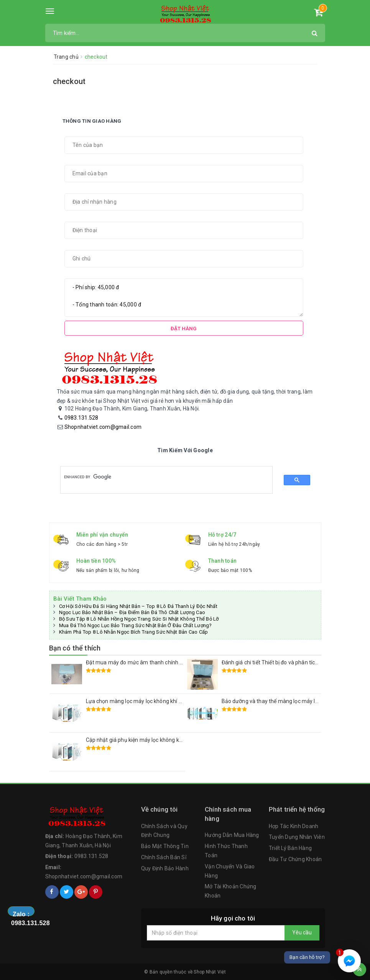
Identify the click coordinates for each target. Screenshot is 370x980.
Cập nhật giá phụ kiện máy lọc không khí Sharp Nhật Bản (155, 740)
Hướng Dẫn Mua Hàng (232, 835)
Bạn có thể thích (75, 648)
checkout (69, 81)
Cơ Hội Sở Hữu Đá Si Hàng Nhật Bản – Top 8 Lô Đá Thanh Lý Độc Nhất (138, 606)
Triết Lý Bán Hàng (290, 848)
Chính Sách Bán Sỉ (164, 857)
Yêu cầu (302, 932)
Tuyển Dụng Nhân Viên (297, 837)
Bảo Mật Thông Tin (165, 846)
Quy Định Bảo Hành (165, 868)
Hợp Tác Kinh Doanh (294, 826)
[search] (160, 477)
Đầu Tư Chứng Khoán (295, 859)
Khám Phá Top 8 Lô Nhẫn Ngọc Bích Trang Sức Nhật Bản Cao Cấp (134, 632)
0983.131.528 (81, 418)
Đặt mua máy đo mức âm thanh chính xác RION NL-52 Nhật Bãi (163, 662)
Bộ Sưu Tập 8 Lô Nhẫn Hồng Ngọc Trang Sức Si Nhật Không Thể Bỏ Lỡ (139, 619)
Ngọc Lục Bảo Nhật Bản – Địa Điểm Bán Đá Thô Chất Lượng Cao (132, 612)
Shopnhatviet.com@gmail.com (103, 427)
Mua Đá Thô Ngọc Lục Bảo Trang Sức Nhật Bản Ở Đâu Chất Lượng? (136, 625)
